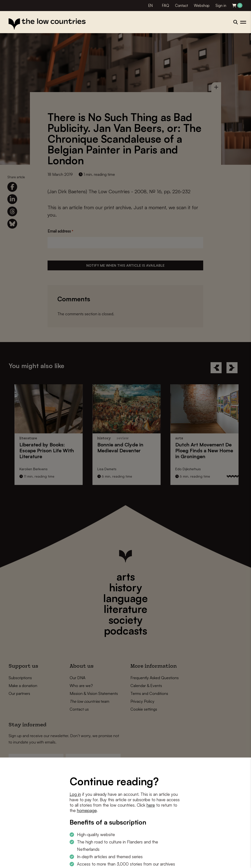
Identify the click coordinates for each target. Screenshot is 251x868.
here (151, 805)
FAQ (166, 6)
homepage (87, 810)
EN (151, 6)
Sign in (221, 6)
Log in (75, 794)
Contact (182, 6)
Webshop (202, 6)
